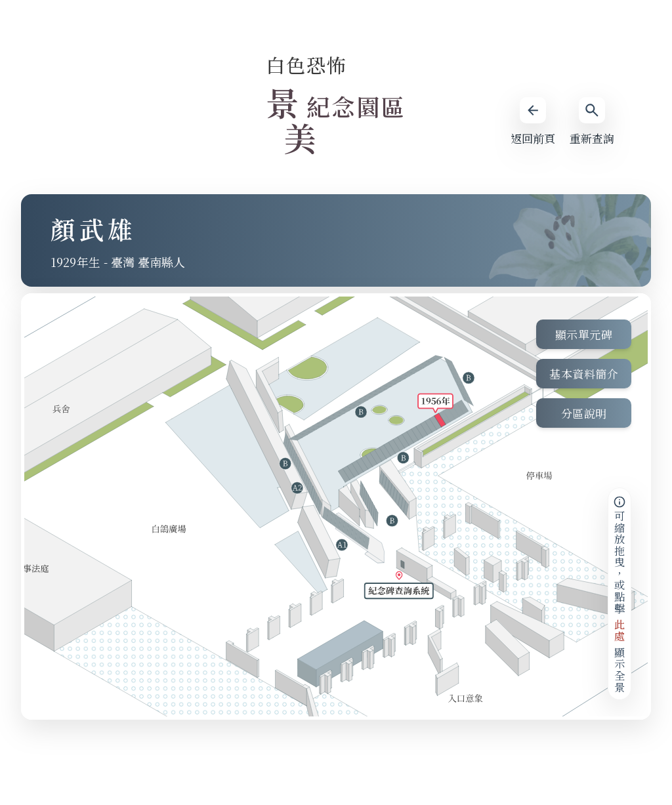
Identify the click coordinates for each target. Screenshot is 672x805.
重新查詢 (592, 122)
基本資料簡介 (584, 374)
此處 (619, 630)
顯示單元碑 (584, 334)
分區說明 (584, 413)
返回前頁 (533, 122)
